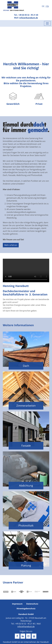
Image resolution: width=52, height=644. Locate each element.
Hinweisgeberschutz (26, 609)
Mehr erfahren (11, 245)
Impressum (17, 604)
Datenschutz (32, 604)
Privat (39, 98)
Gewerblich (13, 98)
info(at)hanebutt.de (29, 18)
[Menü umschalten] (47, 23)
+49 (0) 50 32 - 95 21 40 (28, 15)
